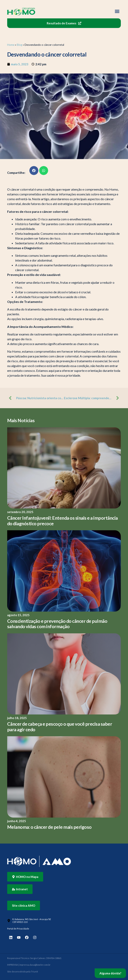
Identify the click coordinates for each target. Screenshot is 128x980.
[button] (117, 11)
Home (11, 45)
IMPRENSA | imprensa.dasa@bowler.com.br (29, 965)
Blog (19, 45)
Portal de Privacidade (18, 929)
